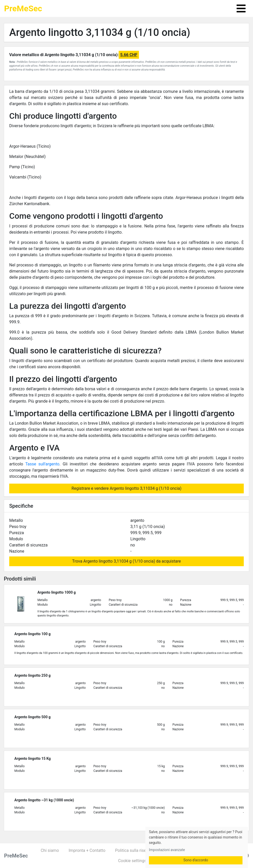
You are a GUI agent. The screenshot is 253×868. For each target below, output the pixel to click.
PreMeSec (23, 8)
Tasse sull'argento (42, 464)
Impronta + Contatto (87, 850)
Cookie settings (132, 861)
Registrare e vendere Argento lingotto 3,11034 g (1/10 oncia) (126, 488)
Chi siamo (50, 850)
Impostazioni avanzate (167, 850)
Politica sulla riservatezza (138, 850)
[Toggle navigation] (241, 8)
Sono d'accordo (196, 860)
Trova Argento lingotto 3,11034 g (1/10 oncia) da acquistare (127, 561)
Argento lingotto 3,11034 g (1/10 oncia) (100, 32)
